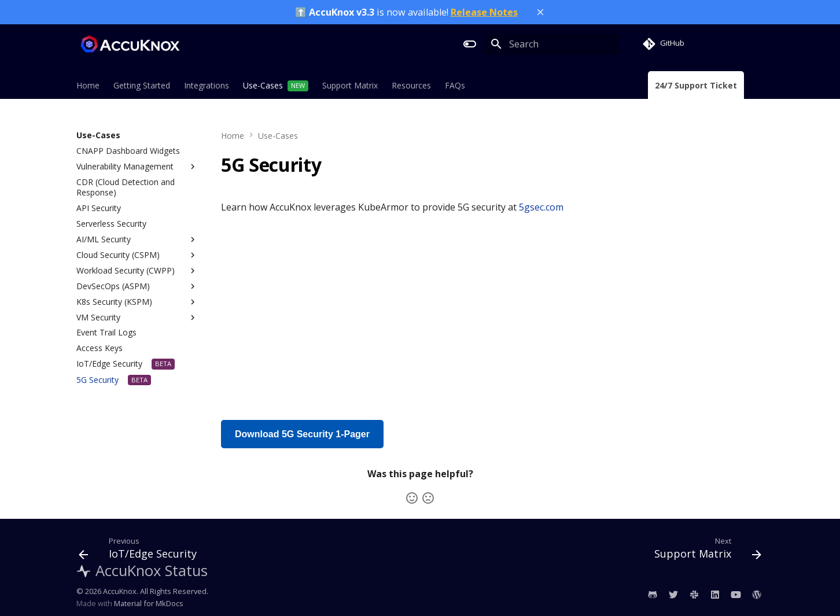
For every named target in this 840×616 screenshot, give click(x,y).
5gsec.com (541, 207)
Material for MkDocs (149, 603)
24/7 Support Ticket (696, 86)
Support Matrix (350, 86)
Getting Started (142, 86)
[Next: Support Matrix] (704, 551)
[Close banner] (540, 12)
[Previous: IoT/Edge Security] (141, 551)
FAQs (455, 86)
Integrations (207, 86)
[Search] (551, 44)
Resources (411, 86)
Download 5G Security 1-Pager (302, 434)
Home (88, 86)
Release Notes (484, 12)
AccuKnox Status (142, 571)
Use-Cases (263, 86)
